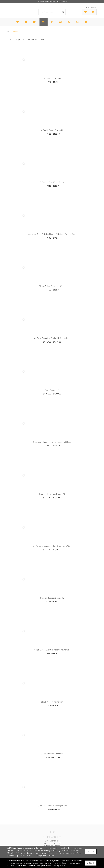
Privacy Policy (59, 866)
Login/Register (91, 7)
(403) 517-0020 (61, 2)
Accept (91, 852)
